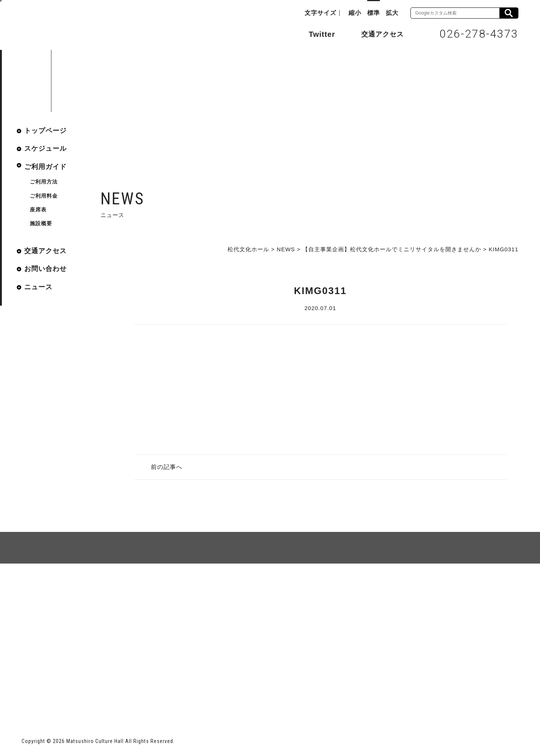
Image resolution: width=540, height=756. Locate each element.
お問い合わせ (45, 269)
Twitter (315, 34)
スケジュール (45, 149)
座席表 (38, 210)
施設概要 (41, 223)
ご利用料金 (44, 196)
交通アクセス (377, 34)
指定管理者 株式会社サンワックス (156, 696)
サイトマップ (50, 591)
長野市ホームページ (50, 696)
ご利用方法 (44, 182)
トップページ (45, 131)
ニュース (38, 287)
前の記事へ (167, 467)
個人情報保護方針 (112, 591)
